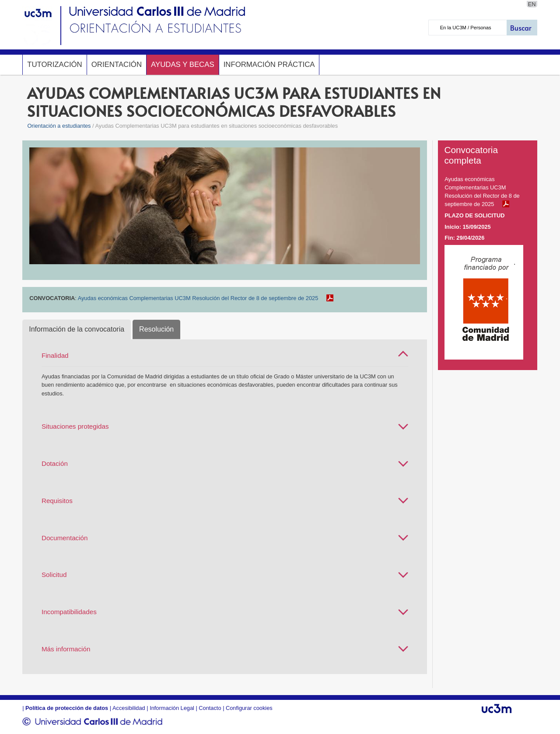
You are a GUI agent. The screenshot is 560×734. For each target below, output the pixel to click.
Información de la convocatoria (77, 329)
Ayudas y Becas (183, 65)
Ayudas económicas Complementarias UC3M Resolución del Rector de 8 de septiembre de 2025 (198, 298)
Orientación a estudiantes (59, 126)
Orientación (117, 65)
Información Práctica (269, 65)
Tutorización (55, 65)
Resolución (156, 329)
